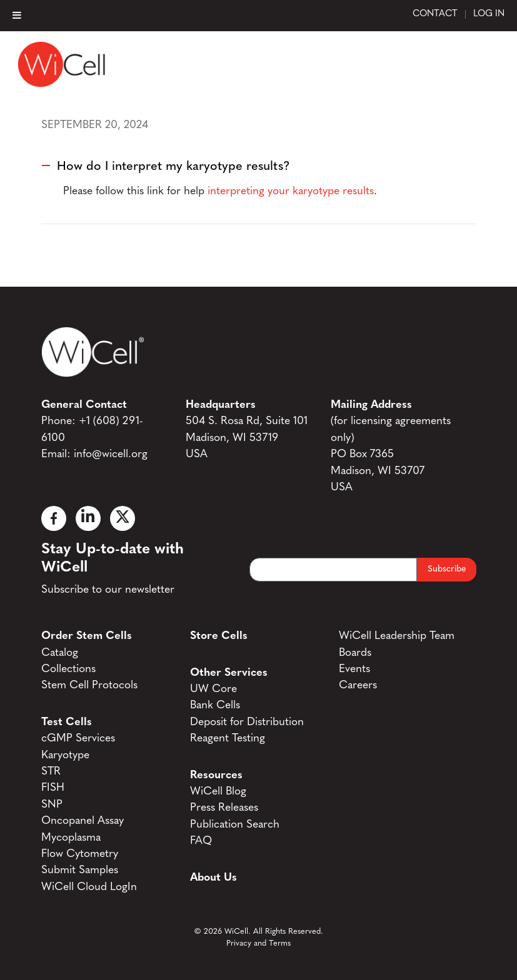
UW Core (213, 689)
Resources (216, 775)
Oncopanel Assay (83, 821)
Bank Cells (215, 705)
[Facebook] (54, 518)
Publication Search (235, 825)
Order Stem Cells (87, 636)
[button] (259, 166)
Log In (489, 14)
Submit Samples (80, 870)
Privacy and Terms (258, 943)
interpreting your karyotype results (291, 191)
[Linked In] (88, 518)
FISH (53, 788)
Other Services (229, 673)
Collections (68, 669)
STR (51, 772)
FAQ (201, 841)
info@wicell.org (111, 454)
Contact (435, 14)
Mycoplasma (71, 838)
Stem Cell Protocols (89, 686)
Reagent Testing (228, 739)
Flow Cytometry (80, 854)
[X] (123, 518)
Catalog (60, 653)
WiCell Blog (218, 792)
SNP (52, 805)
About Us (213, 878)
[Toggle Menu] (17, 15)
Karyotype (65, 755)
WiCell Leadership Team (397, 636)
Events (354, 669)
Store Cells (219, 636)
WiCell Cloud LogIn (89, 887)
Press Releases (224, 808)
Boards (355, 653)
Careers (358, 686)
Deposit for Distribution (247, 722)
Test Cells (67, 722)
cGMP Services (78, 739)
